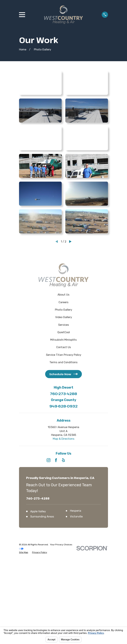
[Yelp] (63, 460)
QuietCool (64, 332)
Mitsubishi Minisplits (63, 340)
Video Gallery (64, 317)
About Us (63, 295)
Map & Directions (64, 439)
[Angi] (78, 460)
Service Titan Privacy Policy (64, 355)
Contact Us (64, 347)
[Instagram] (49, 460)
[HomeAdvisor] (71, 460)
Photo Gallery (63, 310)
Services (64, 325)
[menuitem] (24, 552)
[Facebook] (56, 460)
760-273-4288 (63, 394)
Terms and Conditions (63, 362)
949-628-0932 (63, 406)
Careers (63, 302)
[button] (40, 83)
